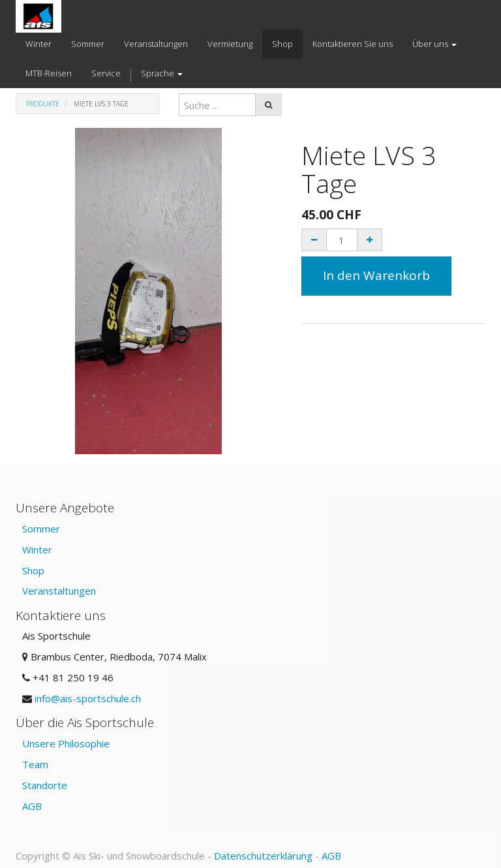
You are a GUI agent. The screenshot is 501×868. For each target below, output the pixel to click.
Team (35, 764)
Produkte (43, 104)
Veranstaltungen (59, 591)
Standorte (45, 785)
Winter (37, 550)
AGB (32, 806)
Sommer (41, 529)
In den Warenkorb (376, 275)
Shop (33, 570)
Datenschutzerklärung (263, 856)
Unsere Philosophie (66, 743)
